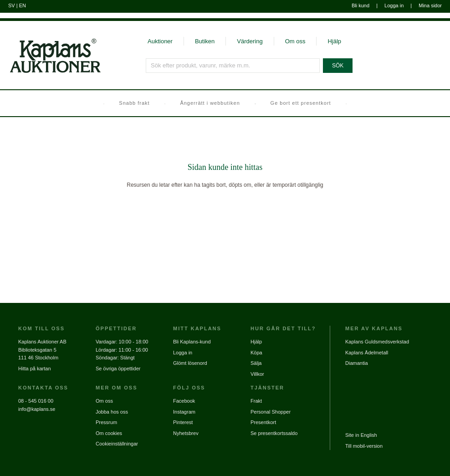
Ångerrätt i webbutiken (210, 103)
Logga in (394, 5)
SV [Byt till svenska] (12, 5)
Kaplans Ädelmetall (367, 353)
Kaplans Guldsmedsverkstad (377, 342)
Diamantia (357, 363)
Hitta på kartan (35, 369)
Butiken (205, 41)
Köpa (256, 353)
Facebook (184, 401)
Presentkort (263, 422)
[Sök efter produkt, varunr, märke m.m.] (233, 66)
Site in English (361, 435)
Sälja (256, 363)
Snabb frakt (134, 103)
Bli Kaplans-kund (192, 342)
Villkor (257, 374)
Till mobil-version (364, 446)
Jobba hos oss (112, 412)
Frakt (256, 401)
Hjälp (334, 41)
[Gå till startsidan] (50, 72)
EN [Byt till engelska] (23, 5)
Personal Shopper (271, 412)
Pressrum (106, 422)
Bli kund (361, 5)
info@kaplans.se (37, 409)
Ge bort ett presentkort (301, 103)
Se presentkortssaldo (274, 433)
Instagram (184, 412)
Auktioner (160, 41)
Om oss (295, 41)
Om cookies (109, 433)
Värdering (250, 41)
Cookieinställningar (117, 444)
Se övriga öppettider (118, 369)
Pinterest (183, 422)
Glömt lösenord (190, 363)
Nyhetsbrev (186, 433)
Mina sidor (430, 5)
